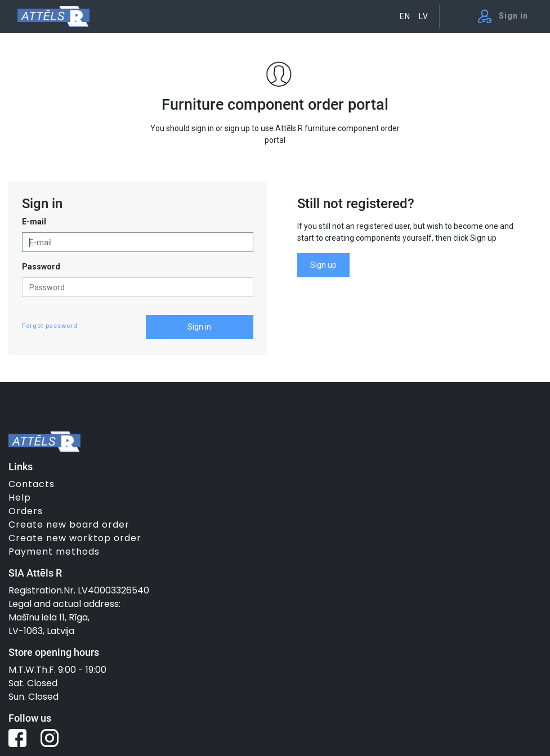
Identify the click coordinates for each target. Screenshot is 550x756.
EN (405, 16)
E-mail (34, 222)
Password (41, 267)
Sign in (199, 327)
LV (424, 16)
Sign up (323, 265)
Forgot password (50, 326)
